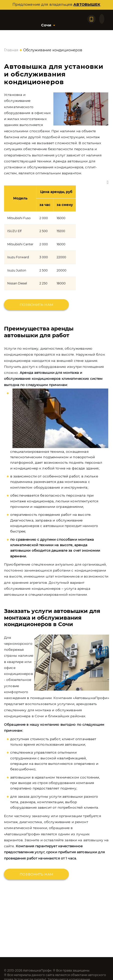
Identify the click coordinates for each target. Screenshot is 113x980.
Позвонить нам (36, 305)
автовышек (87, 4)
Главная (11, 50)
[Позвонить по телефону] (91, 19)
